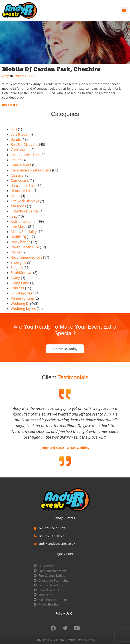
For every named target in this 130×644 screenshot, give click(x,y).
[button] (124, 10)
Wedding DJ (20, 303)
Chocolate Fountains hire (31, 170)
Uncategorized (23, 293)
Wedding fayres (23, 309)
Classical (18, 175)
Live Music (19, 227)
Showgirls (19, 262)
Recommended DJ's (26, 257)
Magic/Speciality (24, 232)
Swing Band (20, 283)
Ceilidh (16, 160)
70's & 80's (19, 134)
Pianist (16, 252)
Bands (16, 139)
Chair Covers (21, 165)
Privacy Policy (87, 640)
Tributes (17, 288)
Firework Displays (25, 201)
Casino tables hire (25, 155)
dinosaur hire (22, 191)
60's (14, 129)
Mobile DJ (18, 237)
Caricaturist (20, 150)
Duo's (15, 196)
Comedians (20, 180)
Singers (17, 268)
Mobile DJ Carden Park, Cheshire (51, 69)
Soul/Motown (22, 273)
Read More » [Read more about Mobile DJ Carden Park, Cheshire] (11, 105)
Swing (15, 278)
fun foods (18, 206)
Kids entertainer (24, 221)
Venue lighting (22, 298)
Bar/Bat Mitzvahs (24, 145)
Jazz (14, 216)
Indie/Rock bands (25, 211)
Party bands (20, 242)
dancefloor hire (23, 186)
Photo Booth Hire (25, 247)
